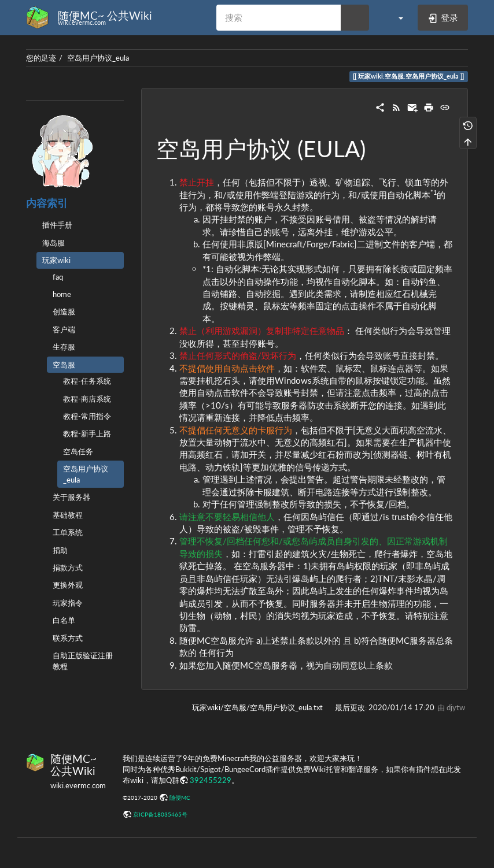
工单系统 (68, 532)
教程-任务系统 (87, 381)
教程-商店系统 (87, 399)
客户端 (64, 329)
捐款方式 (68, 567)
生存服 (64, 347)
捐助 (60, 550)
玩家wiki (56, 260)
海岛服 (54, 243)
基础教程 (68, 515)
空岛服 (64, 365)
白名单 (64, 620)
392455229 (211, 780)
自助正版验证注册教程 (83, 661)
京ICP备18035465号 (160, 814)
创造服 (64, 311)
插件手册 (57, 225)
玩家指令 (68, 603)
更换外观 (68, 585)
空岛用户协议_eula (98, 58)
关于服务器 (71, 497)
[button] (395, 17)
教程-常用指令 (87, 416)
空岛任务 (78, 451)
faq (58, 277)
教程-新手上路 (87, 433)
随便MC (180, 797)
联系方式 (68, 638)
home (62, 294)
